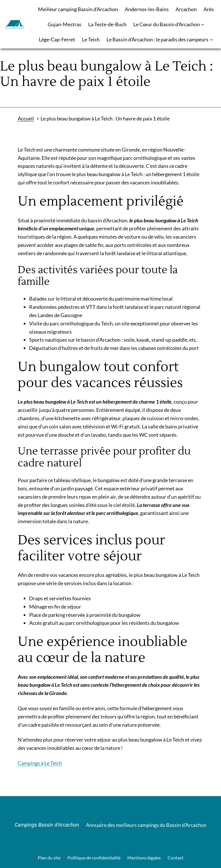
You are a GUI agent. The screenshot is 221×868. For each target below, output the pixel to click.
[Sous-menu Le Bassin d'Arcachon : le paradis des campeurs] (211, 40)
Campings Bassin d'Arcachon (47, 825)
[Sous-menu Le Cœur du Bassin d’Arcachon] (203, 24)
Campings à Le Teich (40, 763)
